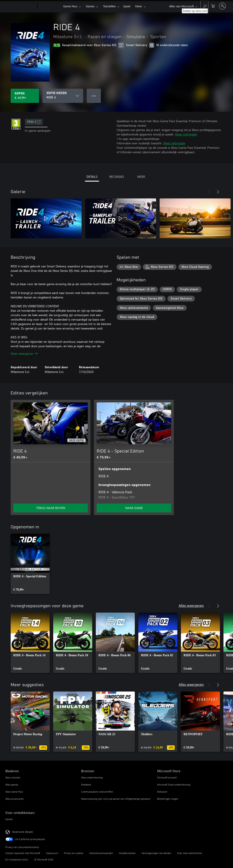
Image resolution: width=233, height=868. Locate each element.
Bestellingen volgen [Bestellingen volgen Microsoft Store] (168, 799)
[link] (30, 564)
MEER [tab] (141, 177)
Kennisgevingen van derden (156, 853)
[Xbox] (50, 6)
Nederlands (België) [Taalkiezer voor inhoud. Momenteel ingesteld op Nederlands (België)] (23, 832)
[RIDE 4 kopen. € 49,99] (25, 96)
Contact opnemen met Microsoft (23, 853)
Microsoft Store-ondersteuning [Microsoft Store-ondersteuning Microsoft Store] (174, 785)
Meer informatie (186, 134)
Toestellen (109, 6)
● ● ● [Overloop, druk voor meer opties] (94, 96)
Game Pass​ (70, 6)
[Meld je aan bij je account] (222, 6)
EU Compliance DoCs (17, 859)
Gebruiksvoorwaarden (101, 853)
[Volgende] (218, 192)
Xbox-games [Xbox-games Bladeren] (12, 785)
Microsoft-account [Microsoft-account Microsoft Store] (167, 777)
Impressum (52, 853)
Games (90, 6)
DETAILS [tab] (92, 177)
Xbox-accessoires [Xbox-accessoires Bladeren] (15, 799)
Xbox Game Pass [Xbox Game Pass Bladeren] (14, 792)
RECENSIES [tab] (117, 177)
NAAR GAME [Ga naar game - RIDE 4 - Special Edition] (134, 508)
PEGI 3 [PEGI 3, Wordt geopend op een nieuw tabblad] (34, 122)
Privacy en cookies (74, 853)
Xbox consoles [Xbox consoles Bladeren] (13, 777)
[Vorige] (209, 192)
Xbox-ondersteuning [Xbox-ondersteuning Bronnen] (92, 777)
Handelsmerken (127, 853)
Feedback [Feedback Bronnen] (86, 785)
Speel (127, 6)
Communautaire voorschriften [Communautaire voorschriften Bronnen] (97, 792)
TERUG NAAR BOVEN (51, 508)
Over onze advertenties (190, 853)
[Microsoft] (21, 6)
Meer (139, 6)
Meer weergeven (24, 354)
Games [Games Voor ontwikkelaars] (9, 819)
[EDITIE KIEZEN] (63, 96)
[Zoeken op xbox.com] (204, 6)
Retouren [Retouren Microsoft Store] (162, 792)
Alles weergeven (191, 605)
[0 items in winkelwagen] (213, 6)
